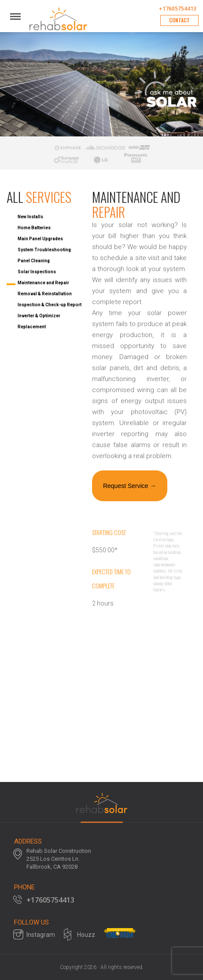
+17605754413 (178, 9)
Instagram (41, 935)
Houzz (86, 935)
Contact (179, 20)
